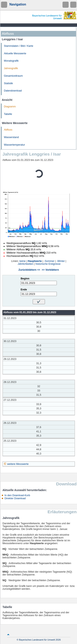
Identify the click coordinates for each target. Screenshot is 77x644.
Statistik (8, 83)
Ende (24, 290)
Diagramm (10, 107)
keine (22, 261)
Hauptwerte (35, 261)
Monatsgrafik (11, 61)
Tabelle (8, 114)
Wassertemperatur (14, 145)
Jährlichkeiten (25, 264)
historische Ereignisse (48, 264)
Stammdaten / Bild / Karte (19, 46)
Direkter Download (15, 498)
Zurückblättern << (29, 270)
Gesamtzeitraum (13, 76)
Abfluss (8, 130)
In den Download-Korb (17, 495)
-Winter (61, 261)
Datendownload (13, 91)
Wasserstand (11, 137)
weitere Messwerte (18, 464)
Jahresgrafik (11, 68)
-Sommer (49, 261)
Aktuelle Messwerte (15, 53)
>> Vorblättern (50, 270)
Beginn (25, 279)
